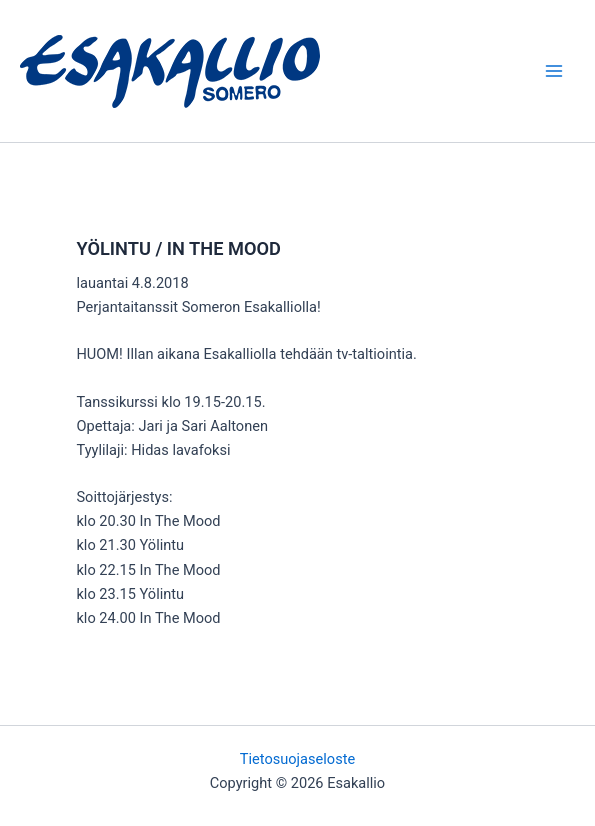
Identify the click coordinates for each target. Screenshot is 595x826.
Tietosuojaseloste (297, 759)
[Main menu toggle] (554, 71)
